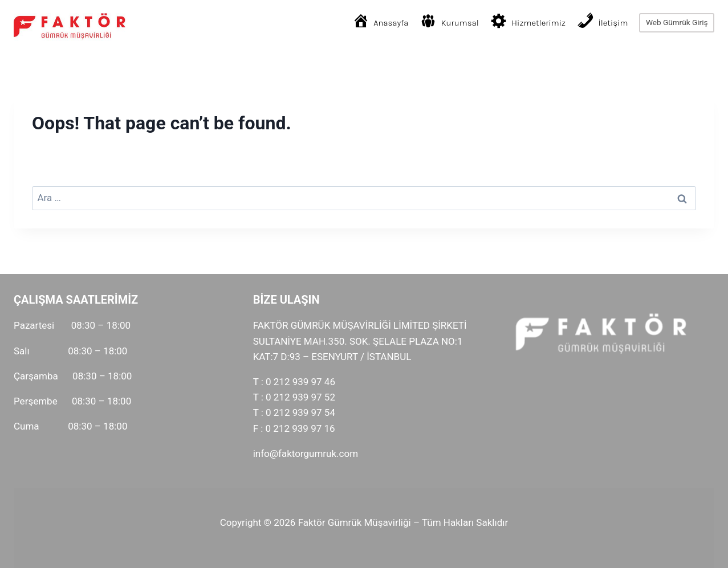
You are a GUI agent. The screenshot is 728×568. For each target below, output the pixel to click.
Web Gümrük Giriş (677, 22)
